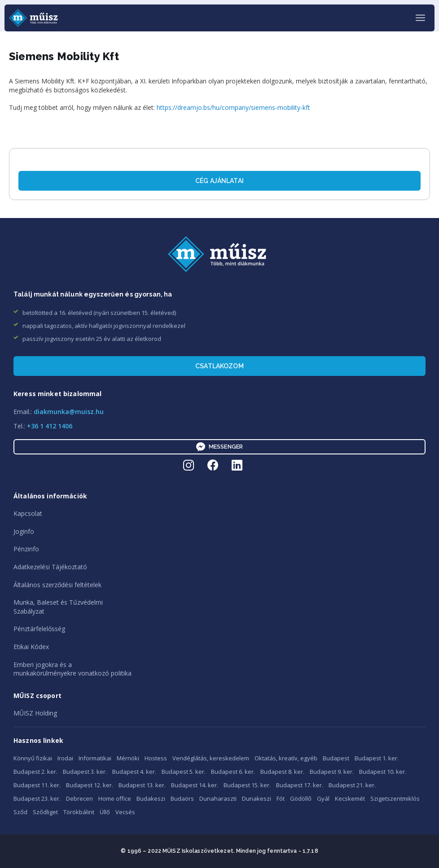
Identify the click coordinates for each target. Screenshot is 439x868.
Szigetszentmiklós (395, 798)
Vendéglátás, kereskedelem (211, 758)
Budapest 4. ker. (134, 772)
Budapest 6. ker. (233, 772)
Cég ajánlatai (219, 181)
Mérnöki (128, 758)
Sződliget (45, 812)
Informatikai (95, 758)
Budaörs (182, 798)
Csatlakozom (219, 366)
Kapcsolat (28, 513)
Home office (115, 798)
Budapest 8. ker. (282, 772)
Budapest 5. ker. (184, 772)
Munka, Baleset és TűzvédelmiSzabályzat (58, 607)
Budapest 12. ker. (90, 785)
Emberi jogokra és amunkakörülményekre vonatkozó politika (72, 669)
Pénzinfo (26, 549)
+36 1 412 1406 (50, 426)
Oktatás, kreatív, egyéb (286, 758)
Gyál (323, 798)
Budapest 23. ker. (37, 798)
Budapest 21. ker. (352, 785)
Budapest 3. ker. (85, 772)
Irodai (65, 758)
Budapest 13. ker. (142, 785)
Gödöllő (301, 798)
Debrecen (79, 798)
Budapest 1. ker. (377, 758)
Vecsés (125, 812)
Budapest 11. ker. (37, 785)
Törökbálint (79, 812)
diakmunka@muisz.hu (69, 412)
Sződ (20, 812)
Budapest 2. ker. (35, 772)
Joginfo (24, 531)
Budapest (336, 758)
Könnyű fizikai (33, 758)
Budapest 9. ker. (332, 772)
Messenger (219, 447)
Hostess (156, 758)
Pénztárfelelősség (39, 629)
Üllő (105, 812)
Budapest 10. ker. (383, 772)
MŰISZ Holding (35, 713)
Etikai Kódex (31, 647)
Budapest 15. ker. (247, 785)
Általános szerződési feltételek (57, 585)
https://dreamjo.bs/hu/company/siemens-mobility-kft (233, 107)
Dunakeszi (257, 798)
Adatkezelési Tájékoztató (50, 567)
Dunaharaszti (218, 798)
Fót (281, 798)
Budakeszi (151, 798)
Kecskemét (350, 798)
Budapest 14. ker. (195, 785)
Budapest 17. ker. (300, 785)
